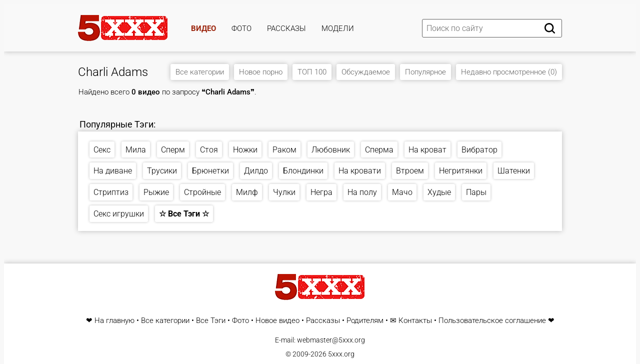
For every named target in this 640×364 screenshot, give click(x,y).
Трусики (162, 171)
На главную (114, 321)
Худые (439, 192)
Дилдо (256, 171)
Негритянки (461, 171)
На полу (362, 192)
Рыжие (156, 192)
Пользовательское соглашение (492, 321)
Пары (476, 192)
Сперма (379, 150)
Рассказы (286, 28)
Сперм (173, 150)
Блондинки (303, 171)
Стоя (209, 150)
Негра (321, 192)
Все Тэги (211, 321)
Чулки (284, 192)
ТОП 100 (312, 72)
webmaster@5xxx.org (331, 340)
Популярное (425, 72)
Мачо (402, 192)
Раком (284, 150)
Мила (136, 150)
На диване (113, 171)
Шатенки (514, 171)
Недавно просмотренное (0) (509, 72)
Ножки (245, 150)
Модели (338, 28)
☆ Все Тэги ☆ (184, 214)
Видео (203, 28)
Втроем (410, 171)
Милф (247, 192)
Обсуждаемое (366, 72)
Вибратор (479, 150)
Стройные (202, 192)
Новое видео (277, 321)
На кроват (427, 150)
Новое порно (261, 72)
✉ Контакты (411, 321)
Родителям (365, 321)
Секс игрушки (119, 214)
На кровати (360, 171)
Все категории (200, 72)
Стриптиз (111, 192)
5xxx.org (341, 354)
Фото (241, 28)
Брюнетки (210, 171)
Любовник (331, 150)
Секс (102, 150)
